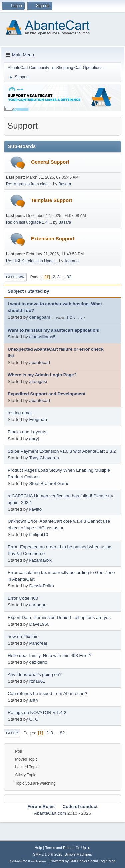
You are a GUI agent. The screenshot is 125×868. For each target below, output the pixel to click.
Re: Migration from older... (29, 184)
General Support (50, 162)
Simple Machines (78, 854)
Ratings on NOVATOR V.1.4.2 (37, 713)
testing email (20, 413)
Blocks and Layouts (27, 432)
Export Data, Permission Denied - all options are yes (59, 617)
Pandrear (38, 643)
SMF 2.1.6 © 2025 (48, 854)
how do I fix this (23, 636)
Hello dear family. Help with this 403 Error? (50, 655)
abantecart (39, 363)
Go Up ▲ (83, 848)
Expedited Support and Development (46, 394)
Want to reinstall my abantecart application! (54, 330)
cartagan (38, 605)
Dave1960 (39, 624)
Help (38, 848)
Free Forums (37, 861)
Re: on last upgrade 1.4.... (29, 222)
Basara (65, 184)
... (64, 277)
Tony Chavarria (44, 458)
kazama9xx (40, 560)
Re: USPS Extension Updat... (32, 261)
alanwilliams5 (42, 337)
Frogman (38, 420)
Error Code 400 (23, 598)
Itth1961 (37, 681)
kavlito (35, 509)
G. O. (34, 719)
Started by (38, 291)
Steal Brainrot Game (49, 483)
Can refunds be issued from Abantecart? (47, 693)
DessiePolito (41, 586)
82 (69, 277)
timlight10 (38, 535)
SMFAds (15, 861)
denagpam (39, 317)
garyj (34, 439)
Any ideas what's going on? (35, 674)
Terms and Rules (59, 848)
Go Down (15, 277)
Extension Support (53, 239)
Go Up (12, 733)
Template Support (52, 200)
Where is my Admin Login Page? (42, 375)
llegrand (71, 261)
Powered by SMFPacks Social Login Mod (83, 861)
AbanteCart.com (50, 813)
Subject (16, 291)
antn (33, 700)
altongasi (38, 382)
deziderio (38, 662)
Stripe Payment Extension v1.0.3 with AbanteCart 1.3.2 (62, 451)
